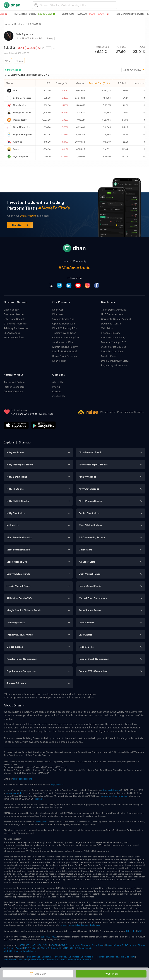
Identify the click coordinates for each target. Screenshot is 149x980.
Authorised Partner (14, 382)
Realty (50, 38)
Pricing (56, 387)
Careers (57, 391)
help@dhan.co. (58, 785)
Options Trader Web (64, 324)
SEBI (22, 945)
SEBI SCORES (41, 822)
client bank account (22, 779)
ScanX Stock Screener (65, 356)
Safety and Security (15, 319)
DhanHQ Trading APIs (64, 328)
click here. (39, 799)
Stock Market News (112, 351)
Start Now (20, 225)
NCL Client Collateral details (79, 948)
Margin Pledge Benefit (65, 351)
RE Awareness (12, 333)
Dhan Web (58, 314)
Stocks (18, 24)
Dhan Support (11, 310)
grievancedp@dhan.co (17, 793)
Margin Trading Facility (65, 347)
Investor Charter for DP (117, 945)
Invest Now (111, 974)
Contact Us (59, 396)
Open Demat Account (113, 310)
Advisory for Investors (16, 328)
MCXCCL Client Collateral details (20, 951)
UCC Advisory (31, 948)
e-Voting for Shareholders (51, 948)
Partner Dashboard (14, 387)
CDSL (46, 945)
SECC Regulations (14, 338)
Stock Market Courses (113, 347)
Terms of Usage (33, 957)
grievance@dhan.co (110, 790)
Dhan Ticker (59, 361)
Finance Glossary (110, 333)
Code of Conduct (13, 391)
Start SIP (38, 974)
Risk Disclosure (128, 957)
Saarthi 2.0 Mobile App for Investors (74, 960)
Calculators (107, 328)
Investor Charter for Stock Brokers (89, 945)
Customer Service (14, 314)
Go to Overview (132, 70)
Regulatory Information (114, 365)
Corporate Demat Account (116, 319)
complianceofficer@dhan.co (114, 796)
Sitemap (25, 442)
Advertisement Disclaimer (16, 960)
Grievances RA (87, 957)
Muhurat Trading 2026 (114, 342)
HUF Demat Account (113, 314)
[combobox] (78, 5)
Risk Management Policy (107, 957)
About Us (58, 382)
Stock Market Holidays (114, 338)
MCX (140, 931)
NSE (49, 48)
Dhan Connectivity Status (115, 361)
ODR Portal (66, 945)
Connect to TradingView (66, 338)
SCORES (55, 945)
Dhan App (58, 310)
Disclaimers (47, 957)
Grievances (74, 957)
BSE (54, 48)
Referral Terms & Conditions (42, 960)
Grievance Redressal (15, 324)
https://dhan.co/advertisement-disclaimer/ (80, 925)
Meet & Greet (109, 356)
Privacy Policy (60, 957)
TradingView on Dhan (64, 333)
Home (7, 24)
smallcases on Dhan (63, 342)
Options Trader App (63, 319)
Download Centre (111, 324)
